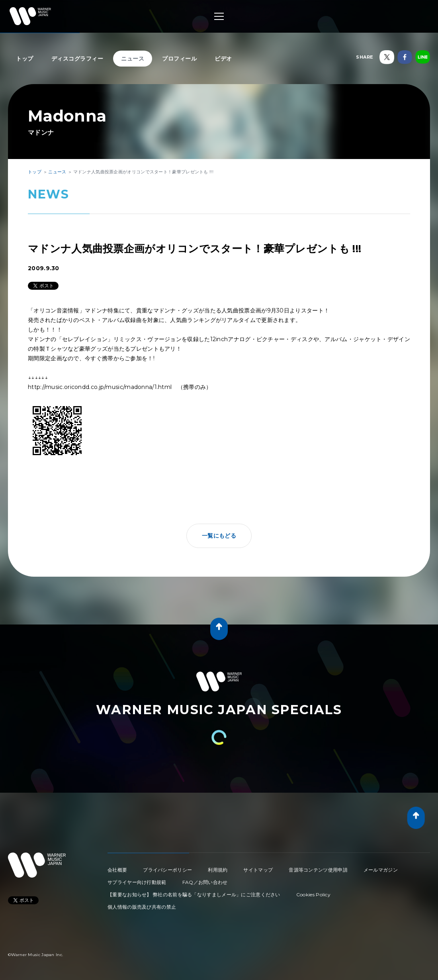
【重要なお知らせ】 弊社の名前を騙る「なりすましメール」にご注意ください (194, 895)
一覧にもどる (219, 536)
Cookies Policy (313, 895)
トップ (25, 59)
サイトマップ (258, 870)
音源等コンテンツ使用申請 (318, 870)
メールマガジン (381, 870)
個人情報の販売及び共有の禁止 (142, 907)
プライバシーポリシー (167, 870)
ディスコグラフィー (77, 59)
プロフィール (179, 59)
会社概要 (117, 870)
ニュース (133, 59)
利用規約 (218, 870)
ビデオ (223, 59)
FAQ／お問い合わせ (205, 882)
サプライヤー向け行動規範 (137, 882)
